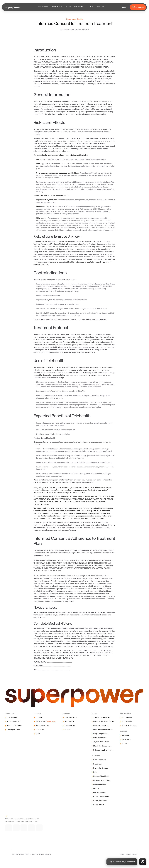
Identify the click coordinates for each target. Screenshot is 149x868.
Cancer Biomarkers (101, 797)
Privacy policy (131, 854)
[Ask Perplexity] (39, 828)
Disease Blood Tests (101, 776)
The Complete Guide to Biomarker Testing (102, 718)
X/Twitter (126, 736)
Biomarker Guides (101, 768)
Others (67, 730)
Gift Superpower (13, 730)
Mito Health (69, 722)
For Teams (100, 7)
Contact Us (40, 730)
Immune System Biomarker (104, 722)
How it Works (12, 718)
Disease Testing (100, 785)
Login (124, 7)
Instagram (126, 740)
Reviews (68, 7)
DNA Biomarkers (100, 738)
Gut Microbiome (100, 793)
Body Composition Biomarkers (100, 734)
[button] (71, 7)
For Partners (127, 722)
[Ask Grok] (24, 828)
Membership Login (14, 726)
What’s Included (13, 722)
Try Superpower (138, 7)
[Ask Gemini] (16, 828)
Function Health (71, 718)
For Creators (127, 718)
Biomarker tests (100, 760)
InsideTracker (70, 726)
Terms (122, 854)
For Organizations (129, 726)
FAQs (91, 7)
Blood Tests (98, 764)
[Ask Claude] (9, 828)
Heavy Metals (99, 805)
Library (96, 789)
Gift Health (79, 7)
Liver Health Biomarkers (103, 730)
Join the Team (46, 722)
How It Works (43, 7)
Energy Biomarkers (101, 726)
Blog (95, 772)
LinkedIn (126, 744)
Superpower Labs (43, 726)
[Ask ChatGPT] (32, 828)
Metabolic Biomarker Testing (102, 746)
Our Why (39, 718)
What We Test (57, 7)
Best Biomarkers (100, 801)
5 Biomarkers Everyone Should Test (102, 750)
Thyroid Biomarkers (101, 742)
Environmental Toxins (102, 780)
